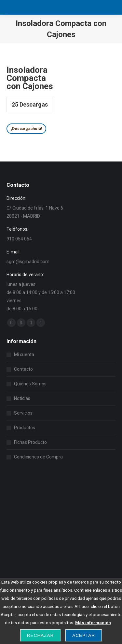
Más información (93, 623)
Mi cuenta (24, 354)
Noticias (22, 398)
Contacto (23, 369)
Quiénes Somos (30, 384)
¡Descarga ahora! (26, 129)
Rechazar (40, 635)
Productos (25, 428)
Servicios (23, 413)
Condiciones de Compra (38, 457)
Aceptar (84, 635)
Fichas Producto (30, 442)
